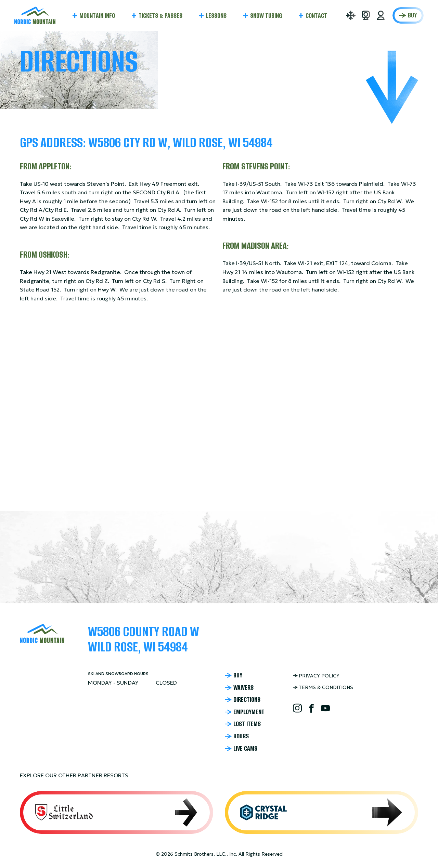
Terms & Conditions (326, 687)
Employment (249, 712)
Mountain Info (97, 16)
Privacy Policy (319, 676)
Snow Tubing (266, 16)
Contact (316, 16)
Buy (412, 15)
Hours (241, 736)
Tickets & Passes (160, 16)
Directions (247, 700)
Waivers (243, 688)
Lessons (216, 16)
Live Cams (245, 749)
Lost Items (247, 724)
